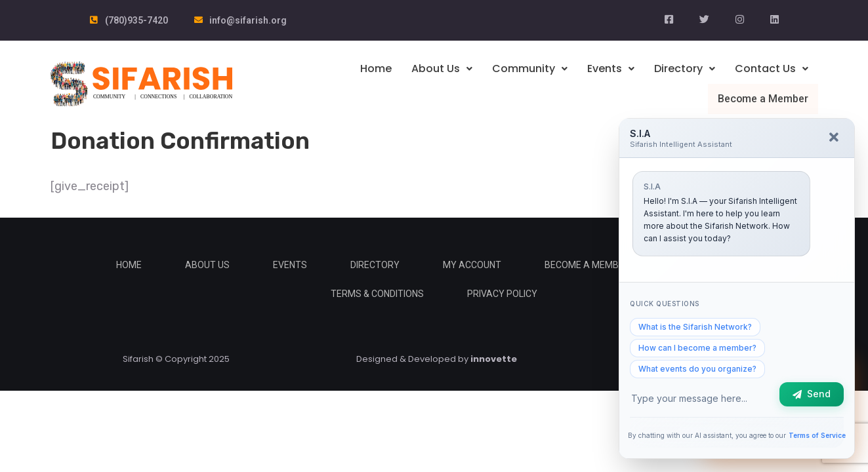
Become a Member (764, 98)
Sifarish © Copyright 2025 (176, 358)
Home (376, 69)
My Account (472, 264)
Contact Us (772, 69)
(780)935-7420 (136, 20)
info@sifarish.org (248, 20)
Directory (685, 69)
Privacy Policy (502, 293)
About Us (442, 69)
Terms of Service (817, 435)
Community (530, 69)
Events (611, 69)
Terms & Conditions (377, 293)
